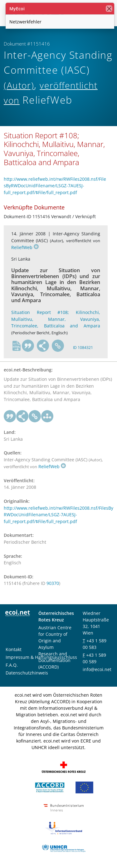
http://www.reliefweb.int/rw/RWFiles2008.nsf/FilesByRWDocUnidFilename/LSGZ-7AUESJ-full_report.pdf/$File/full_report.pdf (55, 186)
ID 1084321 (83, 348)
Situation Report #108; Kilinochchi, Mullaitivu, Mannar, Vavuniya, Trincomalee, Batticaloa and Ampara (56, 319)
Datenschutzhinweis (27, 673)
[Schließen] (109, 9)
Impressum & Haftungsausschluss (41, 657)
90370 (53, 583)
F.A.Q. (12, 665)
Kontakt (14, 649)
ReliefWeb (25, 247)
